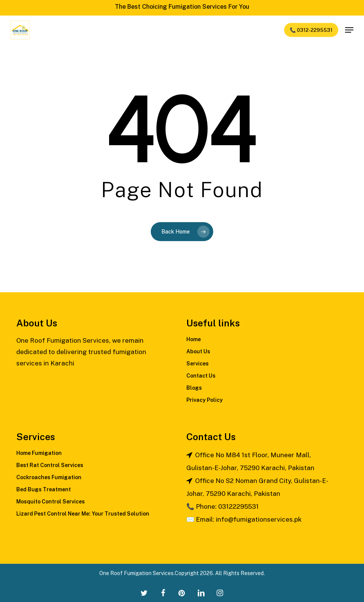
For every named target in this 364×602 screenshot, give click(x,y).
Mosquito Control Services (51, 502)
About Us (198, 351)
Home (194, 339)
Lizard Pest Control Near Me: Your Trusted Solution (83, 514)
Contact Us (201, 376)
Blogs (194, 388)
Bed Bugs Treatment (44, 489)
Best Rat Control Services (50, 465)
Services (198, 364)
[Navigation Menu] (349, 30)
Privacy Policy (205, 400)
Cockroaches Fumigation (49, 477)
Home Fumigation (39, 453)
